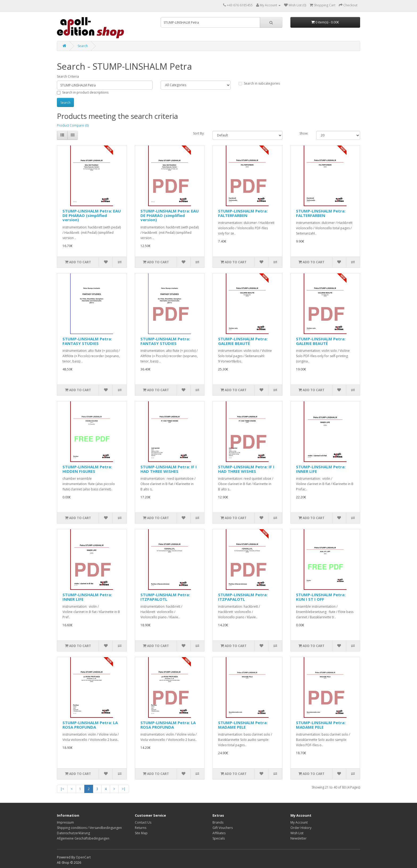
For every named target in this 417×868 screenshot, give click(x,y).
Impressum (65, 822)
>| (124, 789)
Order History (301, 828)
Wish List (297, 833)
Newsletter (299, 838)
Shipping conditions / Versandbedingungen (89, 828)
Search (83, 46)
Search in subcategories (259, 83)
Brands (218, 822)
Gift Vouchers (223, 828)
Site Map (141, 833)
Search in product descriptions (83, 92)
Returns (141, 828)
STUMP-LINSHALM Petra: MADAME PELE (243, 725)
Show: (304, 133)
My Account (299, 822)
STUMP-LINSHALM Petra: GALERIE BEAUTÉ (243, 341)
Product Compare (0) (73, 125)
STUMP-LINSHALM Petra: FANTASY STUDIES (87, 341)
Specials (219, 838)
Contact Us (143, 822)
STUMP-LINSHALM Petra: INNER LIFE (321, 469)
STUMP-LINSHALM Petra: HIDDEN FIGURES (87, 469)
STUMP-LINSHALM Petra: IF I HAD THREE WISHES (169, 469)
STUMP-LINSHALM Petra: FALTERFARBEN (243, 213)
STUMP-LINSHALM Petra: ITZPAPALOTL (165, 597)
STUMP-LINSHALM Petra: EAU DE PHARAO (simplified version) (92, 215)
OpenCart (83, 857)
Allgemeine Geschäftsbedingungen (83, 838)
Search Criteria (68, 76)
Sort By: (199, 133)
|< (62, 789)
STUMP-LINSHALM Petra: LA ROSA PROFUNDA (90, 725)
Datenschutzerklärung (73, 833)
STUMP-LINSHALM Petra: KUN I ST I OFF (321, 597)
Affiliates (219, 833)
